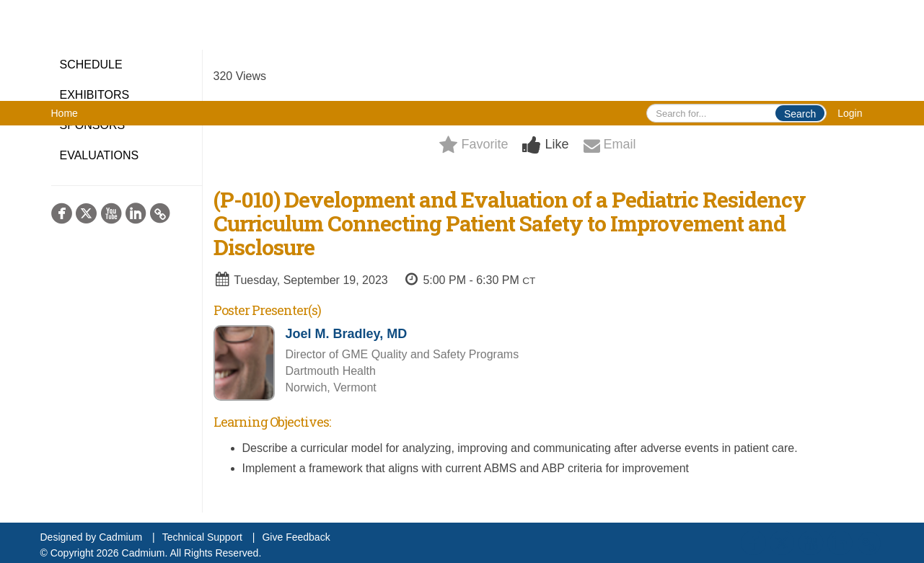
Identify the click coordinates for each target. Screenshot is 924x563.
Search (800, 114)
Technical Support (202, 537)
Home (65, 113)
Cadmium (120, 537)
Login (850, 113)
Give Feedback (296, 537)
